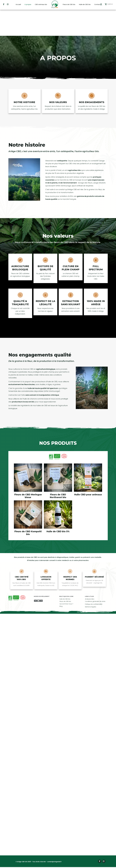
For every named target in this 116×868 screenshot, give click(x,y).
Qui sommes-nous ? (66, 578)
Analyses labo (90, 573)
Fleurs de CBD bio (65, 575)
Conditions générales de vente (95, 575)
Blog (61, 580)
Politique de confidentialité (94, 578)
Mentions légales (91, 581)
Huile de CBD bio (65, 573)
